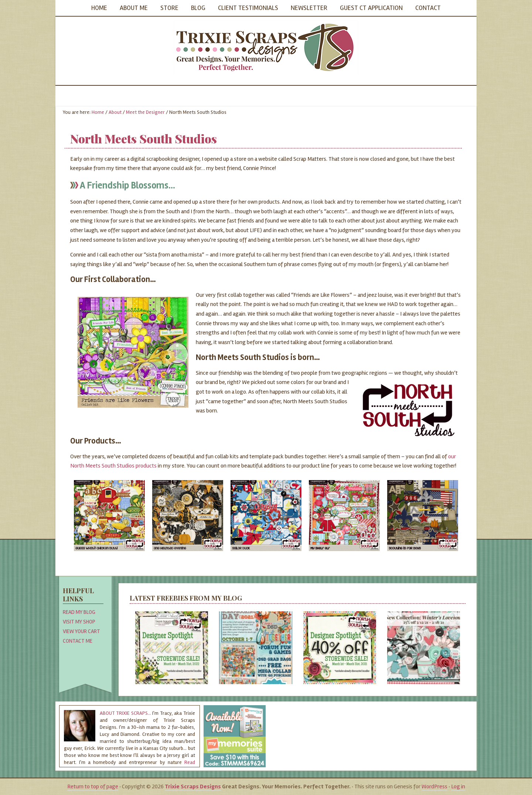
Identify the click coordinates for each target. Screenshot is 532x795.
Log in (458, 786)
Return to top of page (93, 786)
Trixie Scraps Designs (266, 48)
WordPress (434, 786)
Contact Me (78, 641)
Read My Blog (79, 612)
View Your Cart (81, 631)
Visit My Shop (79, 622)
